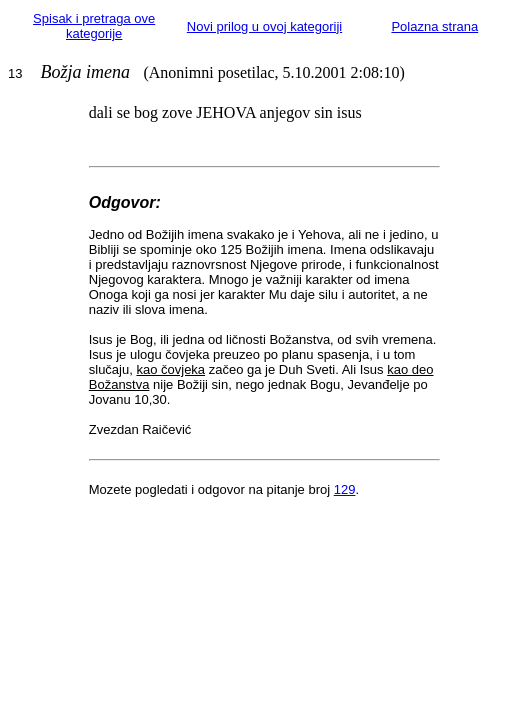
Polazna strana (434, 26)
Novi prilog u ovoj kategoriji (264, 26)
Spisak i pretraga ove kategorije (94, 26)
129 (345, 489)
